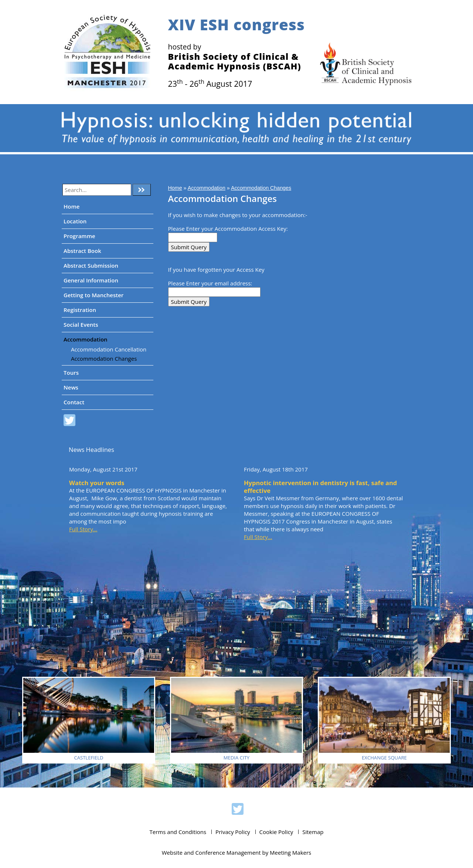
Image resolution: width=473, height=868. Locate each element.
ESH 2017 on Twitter (69, 421)
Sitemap (313, 832)
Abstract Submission (91, 265)
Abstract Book (82, 251)
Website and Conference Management (211, 852)
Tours (71, 373)
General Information (91, 280)
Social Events (81, 325)
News (71, 387)
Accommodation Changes (104, 358)
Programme (79, 236)
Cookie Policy (276, 832)
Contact (74, 402)
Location (75, 221)
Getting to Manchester (93, 295)
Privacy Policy (233, 832)
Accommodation (86, 339)
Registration (80, 310)
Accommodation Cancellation (109, 349)
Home (72, 206)
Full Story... (83, 529)
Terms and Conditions (178, 832)
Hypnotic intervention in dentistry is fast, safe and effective (320, 487)
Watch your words (97, 483)
